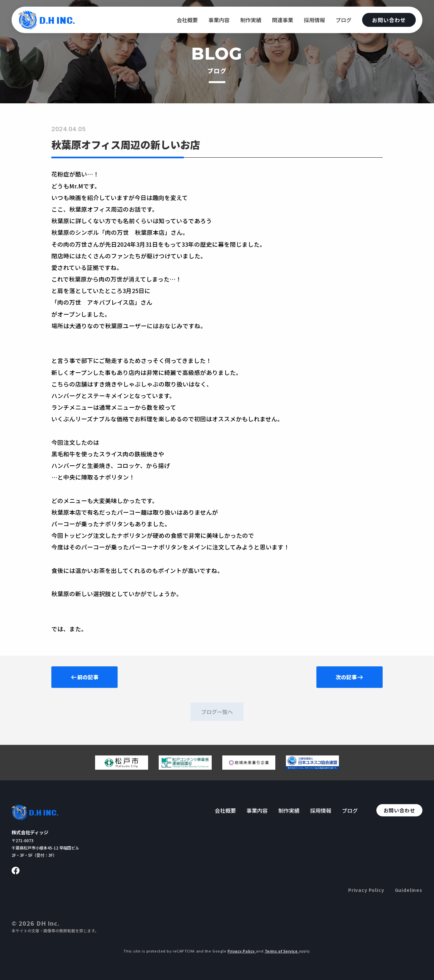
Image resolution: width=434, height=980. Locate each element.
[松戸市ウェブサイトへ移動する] (122, 767)
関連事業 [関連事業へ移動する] (283, 20)
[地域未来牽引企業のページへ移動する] (249, 767)
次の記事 (350, 677)
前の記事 (84, 677)
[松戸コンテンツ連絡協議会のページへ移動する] (185, 767)
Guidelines (409, 890)
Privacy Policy (366, 890)
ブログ (344, 20)
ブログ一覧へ (217, 712)
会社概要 (187, 20)
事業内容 (219, 20)
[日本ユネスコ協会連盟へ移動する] (312, 767)
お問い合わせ (389, 20)
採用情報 (314, 20)
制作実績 (251, 20)
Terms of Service (282, 951)
